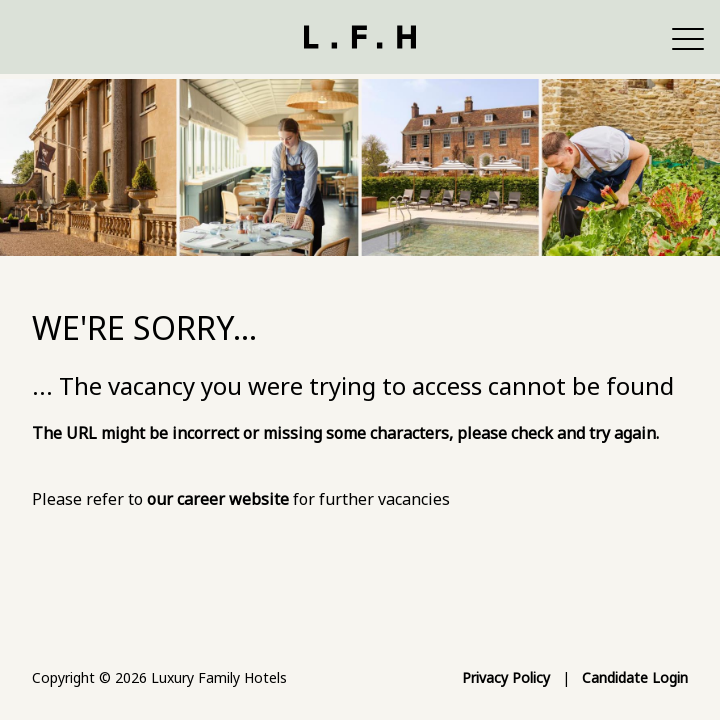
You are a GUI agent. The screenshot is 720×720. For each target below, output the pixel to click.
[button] (688, 37)
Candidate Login (635, 677)
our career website (218, 499)
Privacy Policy (506, 677)
